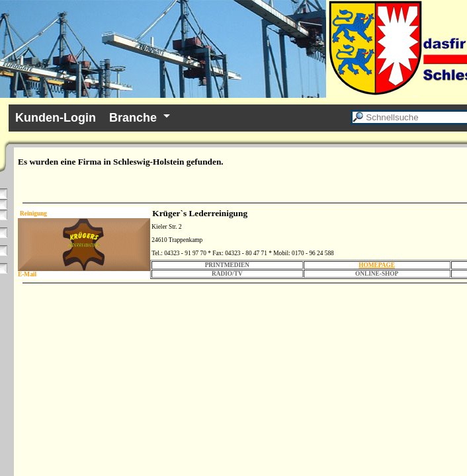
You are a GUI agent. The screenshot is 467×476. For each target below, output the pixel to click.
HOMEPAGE (377, 265)
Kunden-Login (56, 118)
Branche (133, 118)
